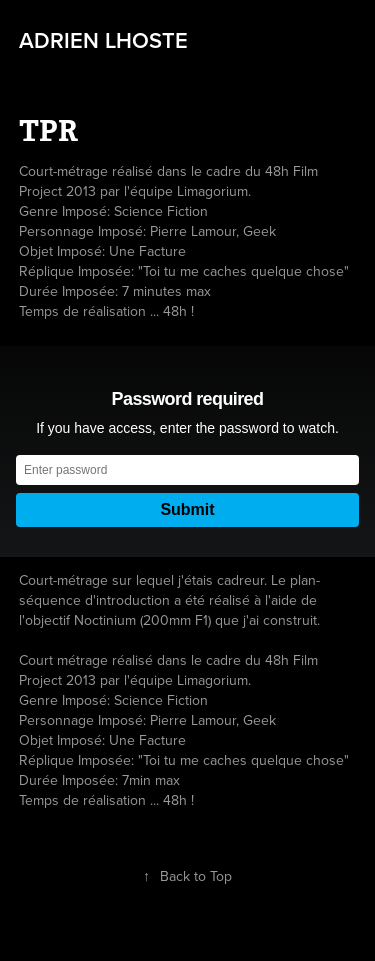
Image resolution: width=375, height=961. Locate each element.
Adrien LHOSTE (103, 40)
